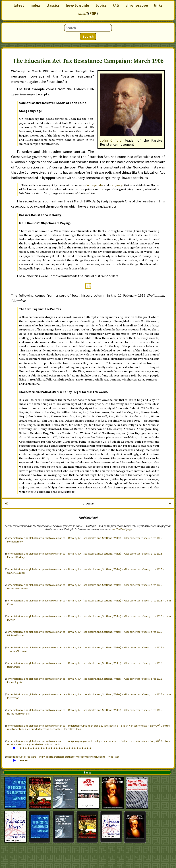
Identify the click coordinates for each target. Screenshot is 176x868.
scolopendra (95, 185)
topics (101, 5)
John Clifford (111, 140)
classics (53, 5)
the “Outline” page (122, 529)
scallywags (116, 185)
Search (88, 36)
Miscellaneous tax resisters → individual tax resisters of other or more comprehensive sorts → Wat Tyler (62, 757)
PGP (93, 13)
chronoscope (137, 5)
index (35, 5)
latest (19, 5)
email (83, 13)
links (158, 5)
